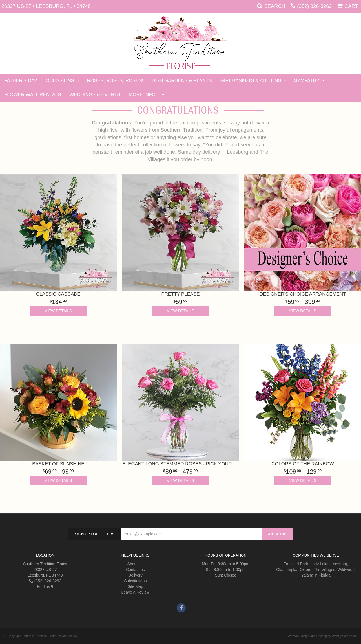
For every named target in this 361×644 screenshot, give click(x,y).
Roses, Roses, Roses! (115, 81)
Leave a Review (136, 592)
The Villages (325, 570)
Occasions (60, 81)
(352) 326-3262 (314, 6)
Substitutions (135, 581)
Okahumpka (287, 570)
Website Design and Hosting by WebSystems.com (322, 636)
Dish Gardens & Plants (182, 81)
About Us (136, 564)
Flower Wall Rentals (33, 95)
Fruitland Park (296, 564)
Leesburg (339, 564)
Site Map (135, 586)
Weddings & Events (95, 95)
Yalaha (307, 575)
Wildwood (346, 570)
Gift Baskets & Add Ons (251, 81)
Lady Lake (319, 564)
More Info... (144, 95)
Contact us (135, 570)
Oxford (305, 570)
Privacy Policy (67, 636)
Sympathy (307, 81)
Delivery (135, 575)
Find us (45, 586)
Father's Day (21, 81)
